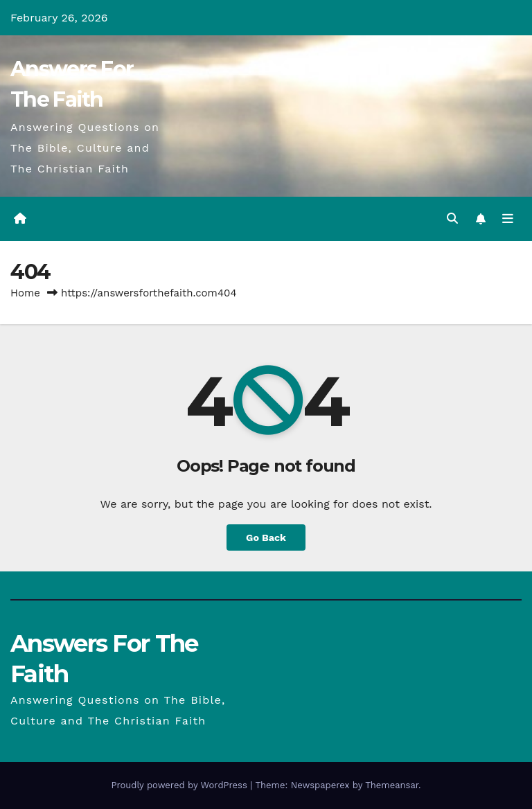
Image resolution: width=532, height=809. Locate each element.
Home (25, 293)
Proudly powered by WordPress (180, 785)
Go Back (266, 537)
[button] (452, 219)
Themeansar (392, 785)
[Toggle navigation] (508, 219)
